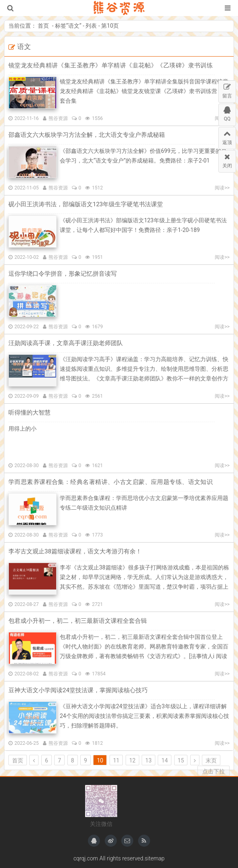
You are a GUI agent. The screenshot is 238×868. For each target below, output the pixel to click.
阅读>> (222, 188)
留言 (227, 90)
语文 (74, 26)
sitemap (155, 858)
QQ (227, 113)
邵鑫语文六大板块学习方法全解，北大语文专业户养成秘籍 (87, 135)
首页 (43, 26)
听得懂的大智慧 (29, 413)
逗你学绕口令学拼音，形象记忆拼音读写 (63, 274)
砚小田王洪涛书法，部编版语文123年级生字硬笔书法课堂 (86, 204)
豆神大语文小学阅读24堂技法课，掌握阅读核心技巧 (78, 690)
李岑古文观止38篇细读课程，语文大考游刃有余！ (75, 551)
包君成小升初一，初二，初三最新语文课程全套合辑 (78, 621)
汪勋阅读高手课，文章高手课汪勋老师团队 (66, 343)
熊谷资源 (119, 8)
